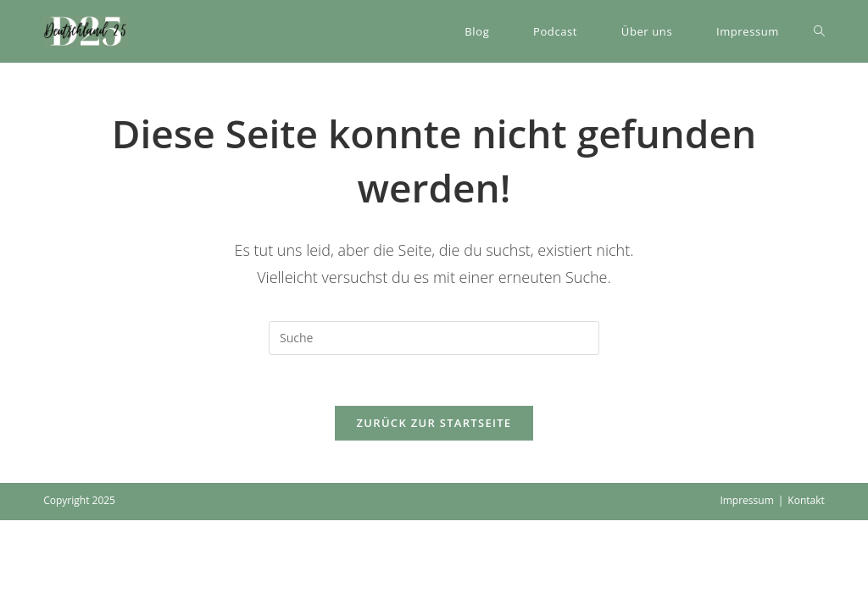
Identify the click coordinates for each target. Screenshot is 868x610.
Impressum (746, 500)
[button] (86, 31)
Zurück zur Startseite (434, 423)
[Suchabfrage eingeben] (434, 338)
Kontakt (806, 500)
